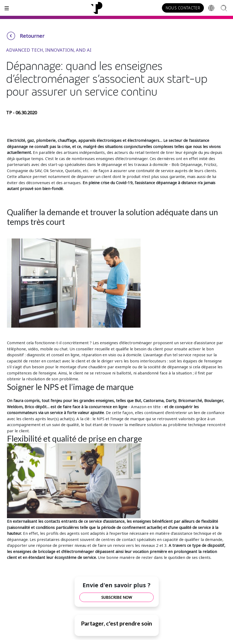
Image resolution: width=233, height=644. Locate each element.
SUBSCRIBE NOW (117, 597)
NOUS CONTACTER (183, 8)
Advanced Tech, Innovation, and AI (49, 50)
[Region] (211, 8)
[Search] (224, 8)
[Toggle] (7, 8)
